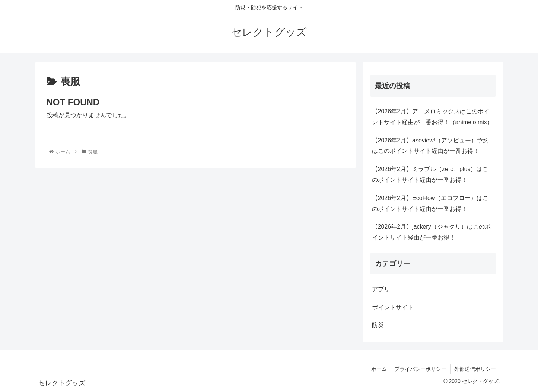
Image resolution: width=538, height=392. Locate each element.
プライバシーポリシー (420, 369)
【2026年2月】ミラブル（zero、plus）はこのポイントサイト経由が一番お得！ (430, 174)
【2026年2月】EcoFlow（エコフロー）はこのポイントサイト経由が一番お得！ (430, 203)
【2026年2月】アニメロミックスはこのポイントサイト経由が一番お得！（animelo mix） (432, 117)
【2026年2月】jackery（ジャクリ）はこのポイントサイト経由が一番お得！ (431, 232)
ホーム (379, 369)
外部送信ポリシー (475, 369)
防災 (378, 325)
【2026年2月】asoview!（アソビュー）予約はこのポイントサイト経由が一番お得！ (431, 146)
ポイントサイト (393, 307)
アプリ (381, 289)
